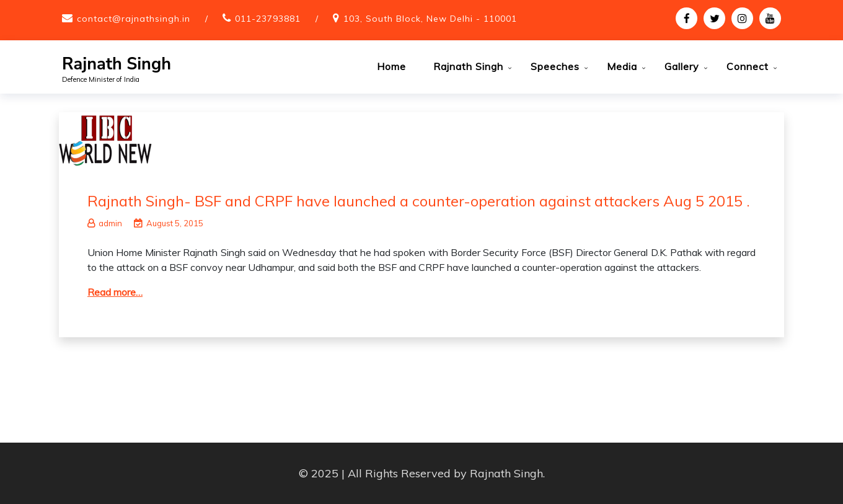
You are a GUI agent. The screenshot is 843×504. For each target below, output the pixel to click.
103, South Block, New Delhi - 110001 (430, 19)
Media (622, 66)
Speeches (555, 66)
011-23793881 (268, 19)
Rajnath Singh (117, 64)
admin (105, 223)
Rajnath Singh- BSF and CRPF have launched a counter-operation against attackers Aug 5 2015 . (419, 201)
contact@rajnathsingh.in (134, 19)
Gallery (682, 66)
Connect (748, 66)
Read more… (115, 292)
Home (391, 66)
